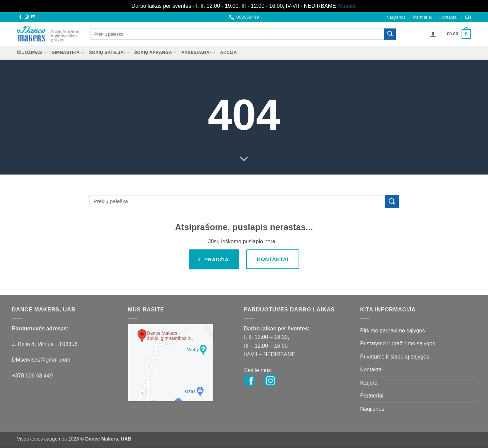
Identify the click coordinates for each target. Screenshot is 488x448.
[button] (433, 34)
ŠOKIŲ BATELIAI (109, 53)
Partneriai (422, 17)
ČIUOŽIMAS (32, 53)
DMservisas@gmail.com (41, 360)
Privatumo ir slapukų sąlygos (395, 357)
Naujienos (396, 17)
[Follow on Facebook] (20, 17)
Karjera (369, 383)
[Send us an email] (33, 17)
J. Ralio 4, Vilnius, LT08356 (45, 344)
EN (468, 17)
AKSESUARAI (198, 53)
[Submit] (390, 34)
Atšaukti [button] (347, 6)
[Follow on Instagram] (27, 17)
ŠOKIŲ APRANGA (155, 53)
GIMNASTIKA (68, 53)
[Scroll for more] (244, 159)
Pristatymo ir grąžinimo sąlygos (398, 343)
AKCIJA (229, 52)
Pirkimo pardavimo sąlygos (393, 331)
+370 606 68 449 (32, 376)
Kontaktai (448, 17)
